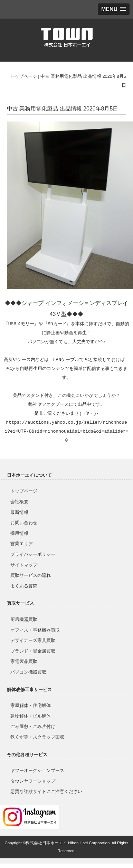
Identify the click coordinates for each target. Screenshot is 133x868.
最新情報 (19, 512)
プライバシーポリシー (33, 554)
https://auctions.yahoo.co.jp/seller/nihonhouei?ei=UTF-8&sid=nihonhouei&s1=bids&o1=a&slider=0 (66, 432)
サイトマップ (24, 565)
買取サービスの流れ (31, 575)
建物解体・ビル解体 (31, 716)
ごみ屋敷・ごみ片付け (33, 726)
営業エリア (22, 544)
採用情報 (19, 533)
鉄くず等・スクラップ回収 (37, 737)
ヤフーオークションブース (37, 770)
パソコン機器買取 (28, 672)
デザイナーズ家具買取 (33, 640)
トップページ (23, 76)
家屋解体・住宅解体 (31, 705)
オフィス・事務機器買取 (35, 630)
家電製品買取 (24, 661)
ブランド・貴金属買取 (33, 651)
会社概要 (19, 502)
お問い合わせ (24, 523)
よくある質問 (24, 586)
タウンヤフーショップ (33, 781)
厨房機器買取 (24, 619)
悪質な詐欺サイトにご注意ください (46, 791)
